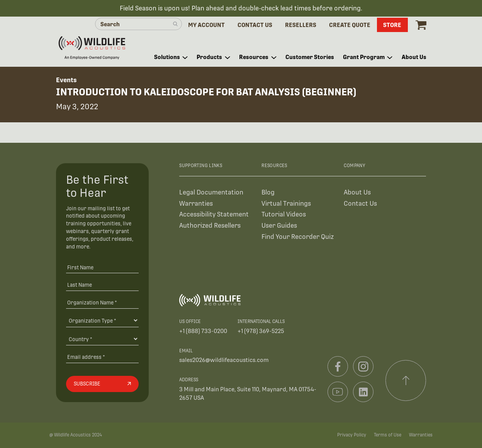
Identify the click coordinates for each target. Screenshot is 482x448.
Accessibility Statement (214, 214)
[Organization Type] (102, 320)
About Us (357, 192)
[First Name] (102, 267)
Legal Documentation (211, 192)
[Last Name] (102, 285)
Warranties (196, 204)
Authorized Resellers (210, 226)
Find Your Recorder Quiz (298, 237)
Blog (268, 192)
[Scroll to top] (406, 380)
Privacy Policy (352, 435)
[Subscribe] (102, 384)
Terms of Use (388, 435)
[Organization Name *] (102, 302)
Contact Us (360, 204)
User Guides (279, 226)
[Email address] (102, 357)
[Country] (102, 339)
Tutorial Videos (284, 214)
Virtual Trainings (286, 204)
